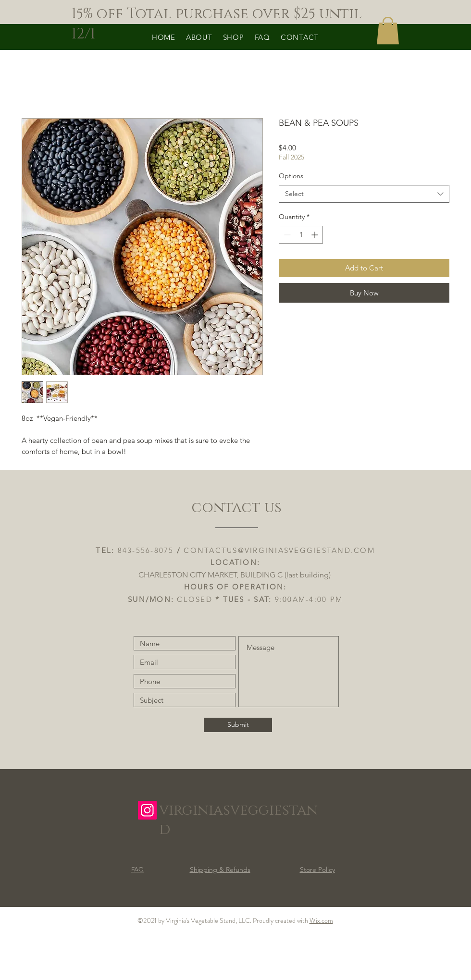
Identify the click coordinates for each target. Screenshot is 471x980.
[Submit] (238, 725)
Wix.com (321, 920)
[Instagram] (147, 810)
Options (291, 176)
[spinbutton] (301, 235)
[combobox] (364, 194)
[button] (388, 31)
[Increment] (316, 235)
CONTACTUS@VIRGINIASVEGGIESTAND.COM (279, 550)
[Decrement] (286, 235)
